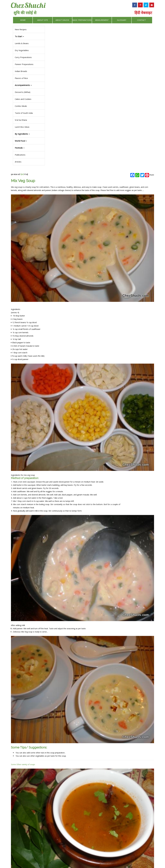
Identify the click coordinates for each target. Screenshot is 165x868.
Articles (18, 162)
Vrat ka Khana (21, 120)
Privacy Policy (97, 860)
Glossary (122, 20)
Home (23, 20)
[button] (29, 148)
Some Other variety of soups (61, 515)
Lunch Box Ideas (22, 127)
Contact (141, 20)
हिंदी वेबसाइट (143, 13)
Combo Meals (21, 106)
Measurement (102, 20)
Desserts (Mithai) (23, 92)
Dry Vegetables (22, 50)
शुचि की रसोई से (25, 13)
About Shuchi (62, 20)
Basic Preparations (82, 20)
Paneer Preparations (24, 64)
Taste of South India (24, 113)
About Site (43, 20)
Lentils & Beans (22, 43)
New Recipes (21, 29)
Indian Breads (21, 71)
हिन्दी (60, 30)
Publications (20, 155)
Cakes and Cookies (23, 99)
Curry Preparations (23, 57)
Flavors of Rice (21, 78)
